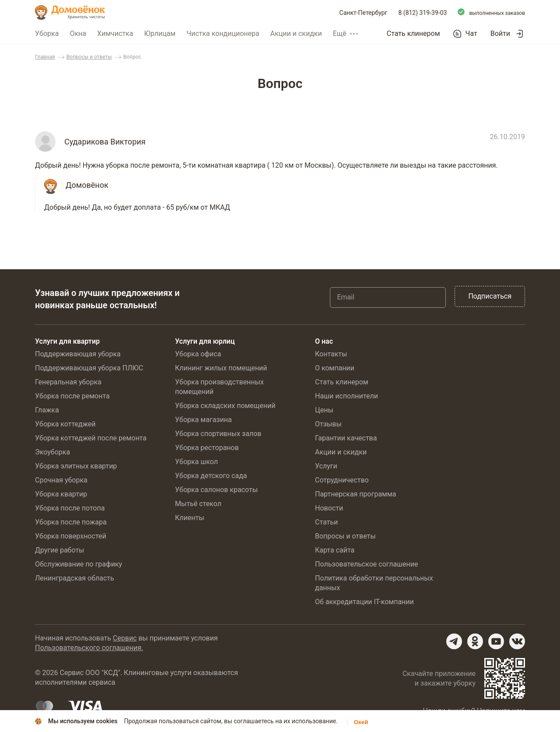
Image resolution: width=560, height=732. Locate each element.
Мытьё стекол (198, 504)
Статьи (326, 522)
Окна (78, 33)
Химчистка (115, 33)
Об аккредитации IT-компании (364, 602)
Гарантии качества (346, 438)
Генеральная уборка (68, 382)
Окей (361, 722)
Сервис (125, 638)
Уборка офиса (198, 354)
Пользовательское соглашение (367, 564)
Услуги (326, 466)
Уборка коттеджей (65, 424)
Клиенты (190, 518)
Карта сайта (335, 550)
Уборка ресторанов (207, 448)
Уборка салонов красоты (216, 490)
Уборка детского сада (211, 476)
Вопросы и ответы (89, 57)
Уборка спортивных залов (218, 434)
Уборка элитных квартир (76, 466)
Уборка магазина (203, 420)
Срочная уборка (61, 480)
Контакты (331, 354)
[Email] (388, 297)
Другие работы (60, 550)
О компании (335, 368)
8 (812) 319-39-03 (423, 13)
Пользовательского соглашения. (89, 648)
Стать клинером (413, 33)
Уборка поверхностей (71, 536)
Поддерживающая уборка (78, 354)
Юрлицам (160, 33)
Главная (45, 57)
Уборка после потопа (70, 508)
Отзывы (328, 424)
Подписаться (490, 296)
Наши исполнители (346, 396)
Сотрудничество (342, 480)
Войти (500, 33)
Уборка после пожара (71, 522)
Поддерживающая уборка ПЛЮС (89, 368)
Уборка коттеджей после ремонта (91, 438)
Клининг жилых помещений (221, 368)
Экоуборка (52, 452)
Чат (471, 34)
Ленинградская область (75, 578)
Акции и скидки (296, 33)
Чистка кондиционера (223, 33)
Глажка (47, 410)
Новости (329, 508)
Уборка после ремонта (72, 396)
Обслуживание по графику (79, 564)
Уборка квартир (61, 494)
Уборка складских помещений (225, 406)
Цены (324, 410)
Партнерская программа (356, 494)
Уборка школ (196, 462)
